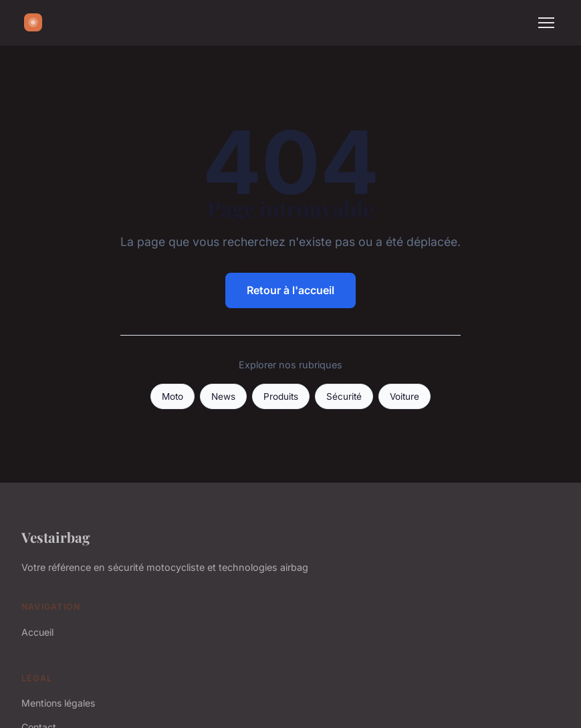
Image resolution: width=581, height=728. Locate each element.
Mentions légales (58, 703)
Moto (172, 396)
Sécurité (344, 396)
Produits (281, 396)
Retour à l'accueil (290, 290)
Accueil (37, 632)
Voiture (404, 396)
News (223, 396)
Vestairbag (56, 537)
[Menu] (546, 23)
